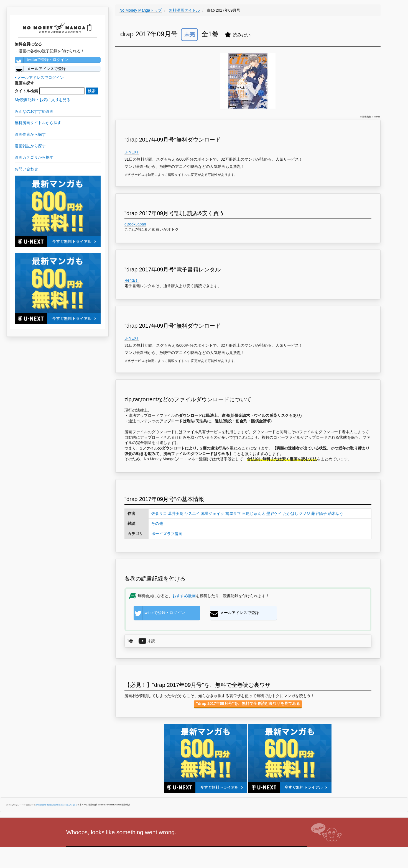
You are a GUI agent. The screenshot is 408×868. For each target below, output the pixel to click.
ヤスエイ (192, 513)
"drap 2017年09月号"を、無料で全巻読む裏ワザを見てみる (248, 703)
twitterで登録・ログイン (41, 60)
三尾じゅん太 (254, 513)
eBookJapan (135, 224)
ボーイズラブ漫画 (167, 534)
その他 (157, 523)
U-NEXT (132, 152)
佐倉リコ (159, 513)
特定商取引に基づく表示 (61, 805)
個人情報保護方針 (41, 805)
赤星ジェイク (213, 513)
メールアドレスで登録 (40, 69)
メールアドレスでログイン (39, 78)
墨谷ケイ (274, 513)
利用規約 (50, 805)
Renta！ (132, 280)
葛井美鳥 (176, 513)
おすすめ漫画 (184, 596)
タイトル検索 (26, 91)
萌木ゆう (336, 513)
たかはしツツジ (297, 513)
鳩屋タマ (233, 513)
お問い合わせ (73, 805)
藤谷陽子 (319, 513)
